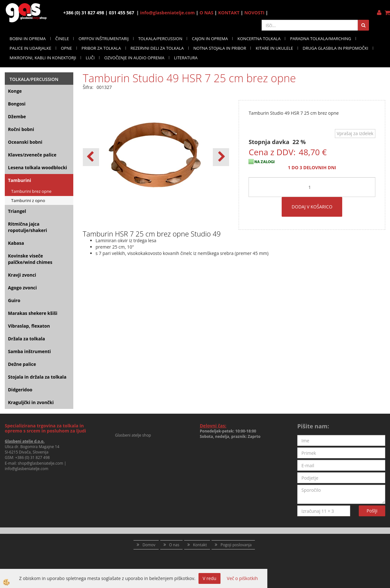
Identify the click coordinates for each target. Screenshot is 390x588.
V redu (209, 578)
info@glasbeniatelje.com (168, 13)
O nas (174, 545)
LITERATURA (186, 58)
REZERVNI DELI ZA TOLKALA (157, 48)
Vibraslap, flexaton (29, 326)
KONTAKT (229, 13)
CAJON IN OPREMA (210, 39)
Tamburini (19, 180)
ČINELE (62, 39)
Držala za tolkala (26, 339)
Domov (149, 545)
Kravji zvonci (22, 275)
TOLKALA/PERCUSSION (160, 39)
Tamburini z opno (28, 200)
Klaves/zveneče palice (32, 155)
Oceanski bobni (25, 142)
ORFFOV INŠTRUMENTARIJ (103, 39)
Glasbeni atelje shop (133, 435)
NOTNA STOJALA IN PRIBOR (220, 48)
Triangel (17, 211)
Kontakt (200, 545)
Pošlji (372, 511)
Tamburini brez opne (31, 191)
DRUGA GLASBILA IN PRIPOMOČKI (336, 48)
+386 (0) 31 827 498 (32, 457)
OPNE (66, 48)
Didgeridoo (20, 390)
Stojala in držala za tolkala (37, 377)
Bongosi (17, 104)
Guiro (14, 300)
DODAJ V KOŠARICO (312, 207)
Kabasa (16, 243)
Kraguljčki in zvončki (31, 402)
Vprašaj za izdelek (355, 133)
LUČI (90, 58)
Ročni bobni (21, 129)
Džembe (17, 116)
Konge (15, 91)
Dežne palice (22, 364)
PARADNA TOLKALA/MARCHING (321, 39)
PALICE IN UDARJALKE (30, 48)
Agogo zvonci (22, 288)
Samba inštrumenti (29, 351)
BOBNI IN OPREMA (28, 39)
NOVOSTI (254, 13)
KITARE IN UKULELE (274, 48)
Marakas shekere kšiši (33, 313)
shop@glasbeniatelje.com (41, 463)
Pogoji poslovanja (236, 545)
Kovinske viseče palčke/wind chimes (30, 259)
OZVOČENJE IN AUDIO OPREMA (134, 58)
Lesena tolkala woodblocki (37, 167)
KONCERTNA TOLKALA (259, 39)
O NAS (206, 13)
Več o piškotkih (242, 578)
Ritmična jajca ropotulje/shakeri (28, 227)
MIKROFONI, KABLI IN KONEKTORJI (43, 58)
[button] (221, 157)
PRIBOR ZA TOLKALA (101, 48)
